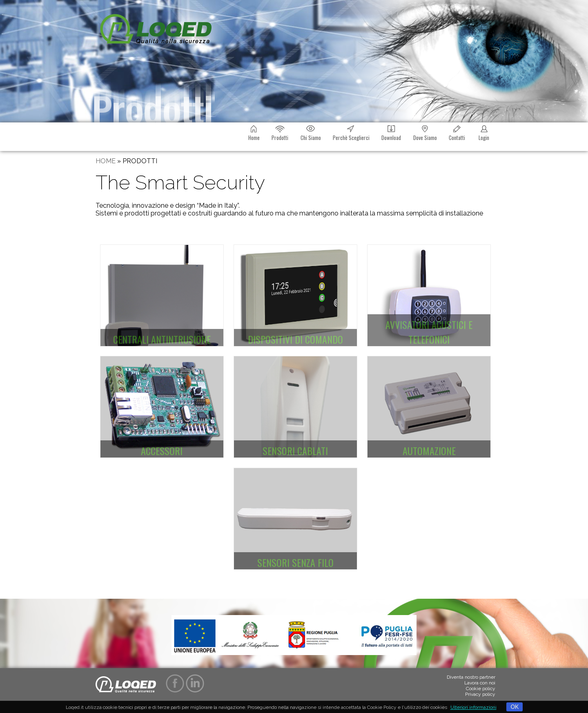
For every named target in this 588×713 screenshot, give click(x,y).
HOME (106, 161)
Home (254, 132)
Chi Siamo (311, 132)
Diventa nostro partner (471, 677)
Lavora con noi (480, 683)
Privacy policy (480, 694)
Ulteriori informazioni (473, 707)
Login (484, 132)
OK (514, 707)
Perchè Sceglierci (351, 132)
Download (391, 132)
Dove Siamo (425, 132)
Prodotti (280, 132)
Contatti (457, 132)
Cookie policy (481, 689)
